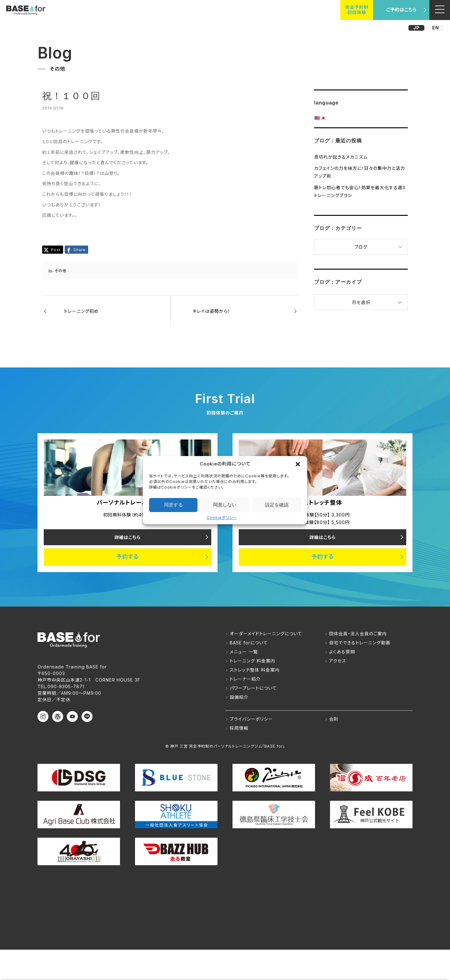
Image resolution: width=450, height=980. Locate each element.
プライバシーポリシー (251, 719)
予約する (128, 557)
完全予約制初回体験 (357, 10)
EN (436, 28)
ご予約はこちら (401, 10)
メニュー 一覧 (244, 652)
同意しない (225, 505)
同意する (173, 505)
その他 (61, 271)
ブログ (361, 247)
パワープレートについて (253, 688)
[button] (298, 464)
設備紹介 (239, 697)
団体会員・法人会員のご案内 (358, 634)
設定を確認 (277, 505)
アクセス (338, 661)
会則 (334, 719)
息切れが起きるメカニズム (341, 157)
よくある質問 (342, 652)
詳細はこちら (127, 537)
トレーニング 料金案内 (252, 661)
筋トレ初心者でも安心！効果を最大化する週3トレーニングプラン (360, 191)
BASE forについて (249, 643)
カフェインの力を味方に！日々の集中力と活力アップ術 (360, 172)
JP (416, 28)
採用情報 (239, 728)
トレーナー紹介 (245, 679)
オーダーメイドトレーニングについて (266, 634)
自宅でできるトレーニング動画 (360, 643)
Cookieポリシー (222, 518)
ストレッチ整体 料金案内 (255, 670)
